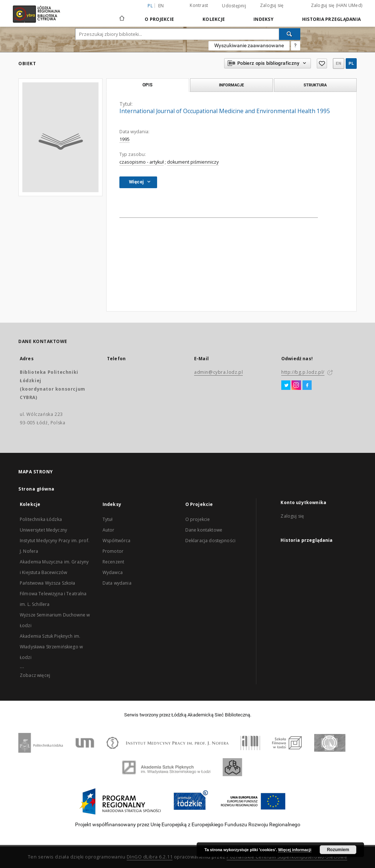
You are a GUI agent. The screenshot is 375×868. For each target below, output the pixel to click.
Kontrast (199, 5)
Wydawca (113, 572)
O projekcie (198, 519)
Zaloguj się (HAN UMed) (337, 5)
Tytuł (108, 519)
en (161, 6)
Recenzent (113, 562)
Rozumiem (338, 850)
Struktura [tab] (315, 85)
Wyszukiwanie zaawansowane (249, 45)
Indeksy (263, 19)
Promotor (113, 551)
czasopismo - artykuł (142, 162)
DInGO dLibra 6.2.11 (150, 857)
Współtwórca (117, 541)
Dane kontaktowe (204, 530)
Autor (109, 530)
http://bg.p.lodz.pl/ (303, 372)
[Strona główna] (122, 15)
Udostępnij (234, 6)
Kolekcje (214, 19)
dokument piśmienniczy (193, 162)
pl (351, 64)
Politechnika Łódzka (41, 519)
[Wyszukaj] (290, 34)
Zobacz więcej (35, 675)
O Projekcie (159, 19)
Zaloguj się (272, 5)
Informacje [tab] (231, 85)
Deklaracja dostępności (210, 541)
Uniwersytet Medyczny (43, 530)
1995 (125, 139)
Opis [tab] (147, 85)
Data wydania (117, 583)
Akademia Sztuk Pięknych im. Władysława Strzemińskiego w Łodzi (51, 647)
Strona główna (36, 489)
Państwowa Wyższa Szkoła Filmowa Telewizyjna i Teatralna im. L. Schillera (53, 594)
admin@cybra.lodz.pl (218, 372)
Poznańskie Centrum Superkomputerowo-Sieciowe (287, 857)
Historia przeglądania (331, 19)
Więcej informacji (295, 850)
